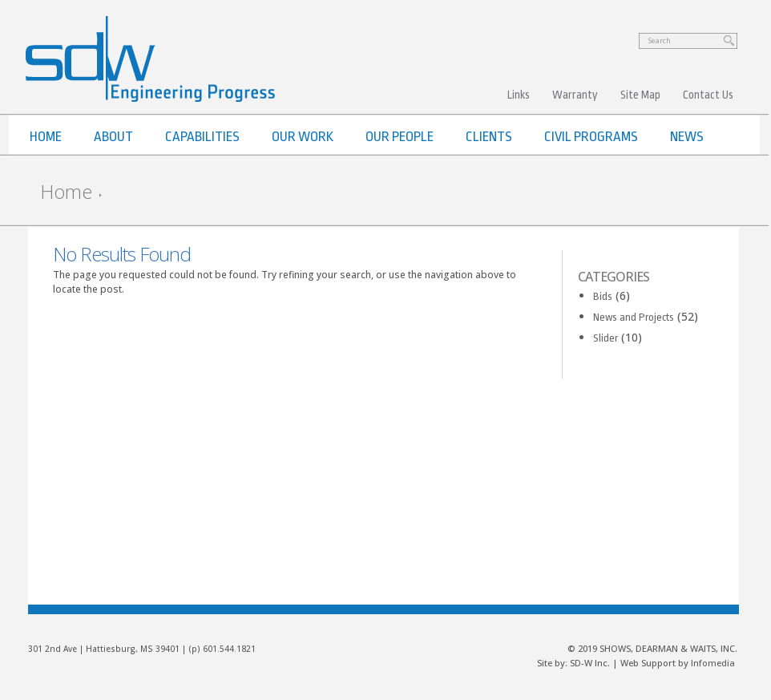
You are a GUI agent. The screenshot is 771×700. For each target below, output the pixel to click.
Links (519, 95)
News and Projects (634, 317)
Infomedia (713, 663)
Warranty (575, 95)
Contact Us (708, 95)
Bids (603, 296)
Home (66, 191)
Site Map (640, 95)
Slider (605, 338)
